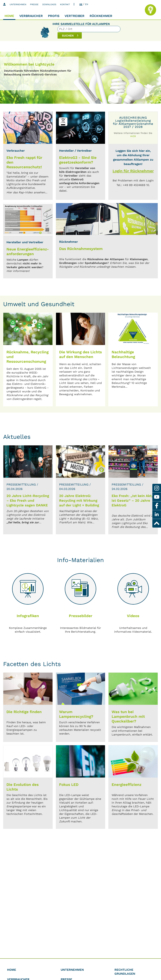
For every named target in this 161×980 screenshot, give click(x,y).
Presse (34, 4)
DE (81, 4)
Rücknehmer (101, 16)
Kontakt (65, 4)
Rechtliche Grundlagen (125, 972)
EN (87, 4)
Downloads (49, 4)
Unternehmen (18, 4)
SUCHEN (125, 32)
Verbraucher (31, 16)
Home (9, 16)
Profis (54, 16)
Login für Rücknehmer (133, 171)
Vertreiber (75, 16)
